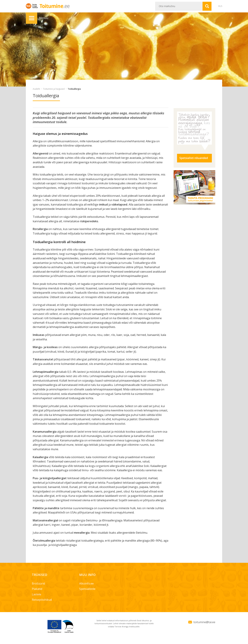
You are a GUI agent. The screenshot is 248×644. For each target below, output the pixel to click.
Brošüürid (38, 583)
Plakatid (37, 589)
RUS (220, 6)
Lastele (37, 594)
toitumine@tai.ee (204, 622)
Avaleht (36, 89)
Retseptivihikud (42, 600)
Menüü (32, 18)
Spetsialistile (87, 589)
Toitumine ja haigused (54, 89)
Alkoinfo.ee (86, 583)
